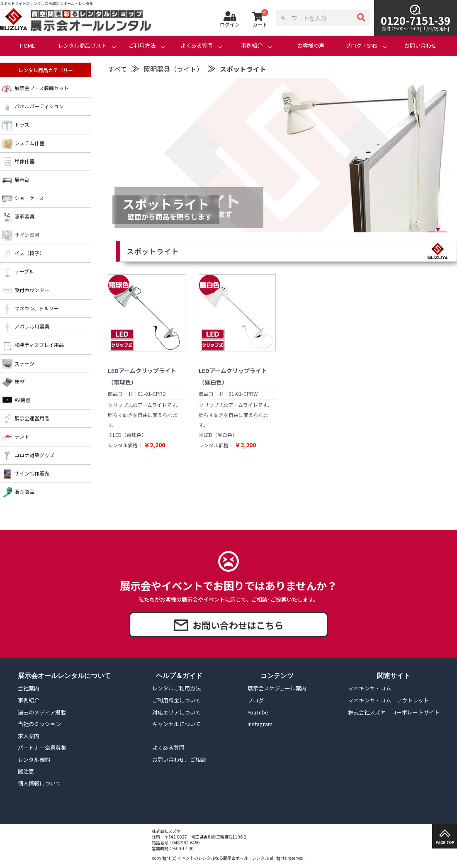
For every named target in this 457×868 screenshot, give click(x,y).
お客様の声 (311, 46)
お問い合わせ (421, 46)
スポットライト (243, 69)
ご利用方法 (142, 46)
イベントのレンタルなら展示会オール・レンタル (223, 858)
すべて (117, 69)
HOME (27, 46)
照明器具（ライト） (173, 69)
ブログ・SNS (361, 46)
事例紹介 (252, 46)
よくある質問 (197, 46)
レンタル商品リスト (82, 46)
